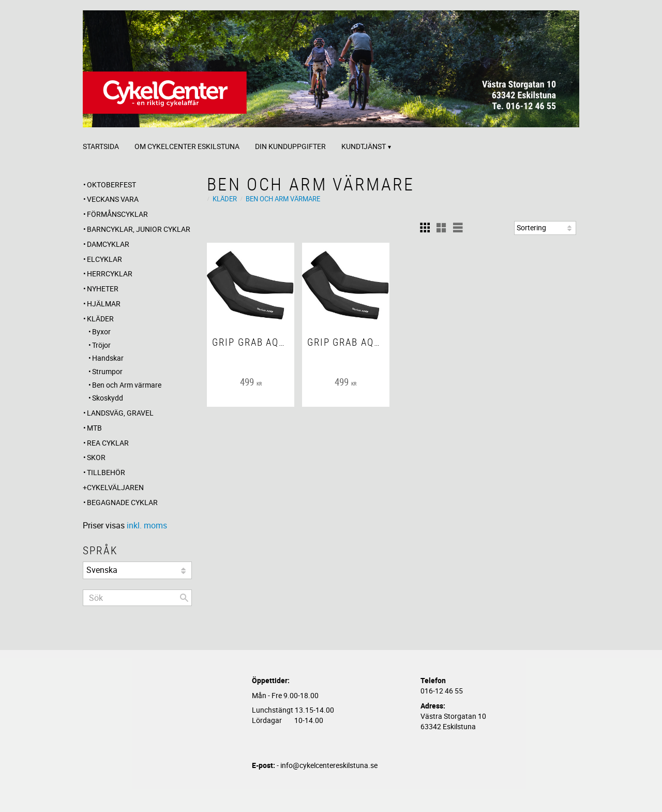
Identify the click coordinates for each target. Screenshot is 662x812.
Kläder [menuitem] (100, 319)
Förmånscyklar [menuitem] (117, 214)
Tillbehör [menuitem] (106, 472)
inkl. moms (147, 525)
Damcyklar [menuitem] (108, 244)
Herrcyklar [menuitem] (110, 274)
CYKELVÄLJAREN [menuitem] (115, 487)
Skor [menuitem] (96, 457)
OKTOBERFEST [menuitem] (111, 184)
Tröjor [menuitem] (101, 345)
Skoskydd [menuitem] (108, 398)
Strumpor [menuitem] (107, 371)
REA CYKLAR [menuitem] (108, 443)
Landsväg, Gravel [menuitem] (120, 413)
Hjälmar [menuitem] (104, 304)
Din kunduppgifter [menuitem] (290, 146)
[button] (425, 228)
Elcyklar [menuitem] (104, 259)
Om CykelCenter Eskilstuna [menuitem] (187, 146)
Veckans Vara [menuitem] (113, 199)
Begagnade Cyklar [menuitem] (122, 502)
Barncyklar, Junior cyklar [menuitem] (139, 229)
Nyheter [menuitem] (103, 289)
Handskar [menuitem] (108, 358)
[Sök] (184, 598)
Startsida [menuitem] (101, 146)
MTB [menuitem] (94, 428)
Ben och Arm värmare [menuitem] (127, 385)
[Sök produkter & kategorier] (137, 598)
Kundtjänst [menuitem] (364, 146)
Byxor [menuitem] (101, 331)
